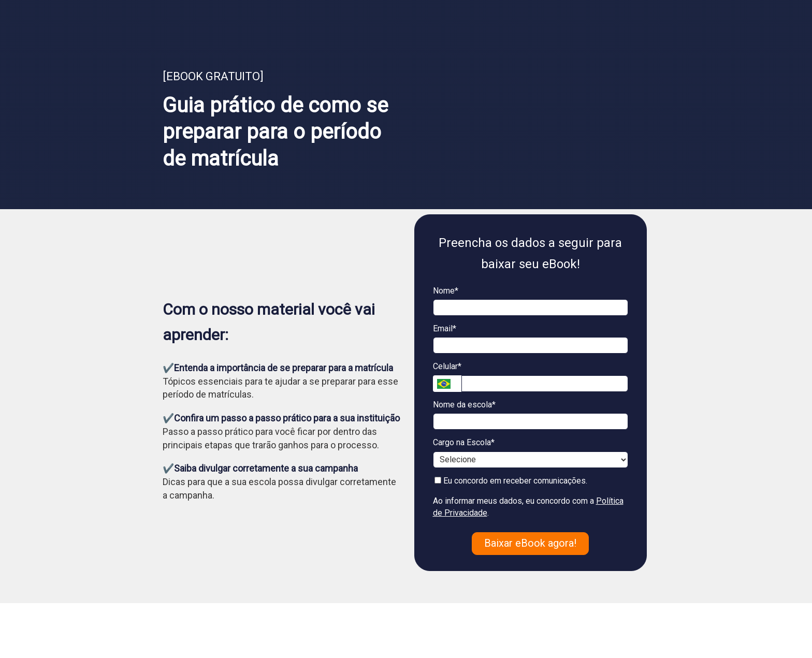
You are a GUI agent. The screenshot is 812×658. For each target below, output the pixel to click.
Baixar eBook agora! (530, 543)
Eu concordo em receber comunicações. (511, 481)
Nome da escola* (464, 405)
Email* (445, 328)
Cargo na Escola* (464, 442)
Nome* (446, 291)
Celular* (447, 366)
